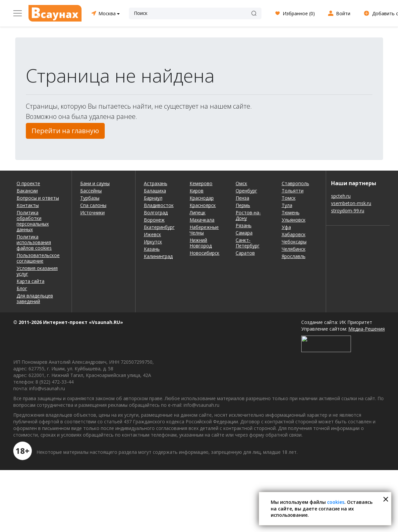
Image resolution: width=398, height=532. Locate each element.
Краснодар (202, 198)
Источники (92, 213)
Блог (22, 288)
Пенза (242, 198)
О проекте (28, 183)
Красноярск (203, 205)
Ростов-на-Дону (248, 215)
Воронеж (154, 220)
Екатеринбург (159, 227)
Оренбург (246, 191)
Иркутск (153, 242)
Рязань (244, 225)
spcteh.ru (341, 196)
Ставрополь (295, 183)
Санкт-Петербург (248, 243)
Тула (287, 205)
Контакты (28, 205)
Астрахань (156, 183)
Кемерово (201, 183)
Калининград (158, 256)
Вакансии (27, 191)
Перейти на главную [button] (65, 131)
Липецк (198, 213)
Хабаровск (294, 234)
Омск (241, 183)
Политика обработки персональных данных (33, 221)
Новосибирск (204, 253)
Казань (152, 249)
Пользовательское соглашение (38, 258)
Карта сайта (30, 281)
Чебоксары (294, 242)
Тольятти (293, 191)
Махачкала (202, 220)
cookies (336, 502)
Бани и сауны (95, 183)
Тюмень (291, 213)
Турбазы (90, 198)
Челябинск (294, 249)
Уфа (286, 227)
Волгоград (156, 213)
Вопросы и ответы (38, 198)
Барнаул (153, 198)
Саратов (245, 253)
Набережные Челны (204, 230)
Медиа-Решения (367, 329)
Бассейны (91, 191)
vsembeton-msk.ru (351, 203)
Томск (289, 198)
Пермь (243, 205)
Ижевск (152, 234)
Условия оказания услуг (37, 271)
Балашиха (155, 191)
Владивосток (159, 205)
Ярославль (294, 256)
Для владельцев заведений (35, 298)
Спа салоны (93, 205)
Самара (244, 233)
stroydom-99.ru (348, 211)
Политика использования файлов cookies (34, 242)
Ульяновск (294, 220)
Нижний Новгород (201, 243)
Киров (197, 191)
